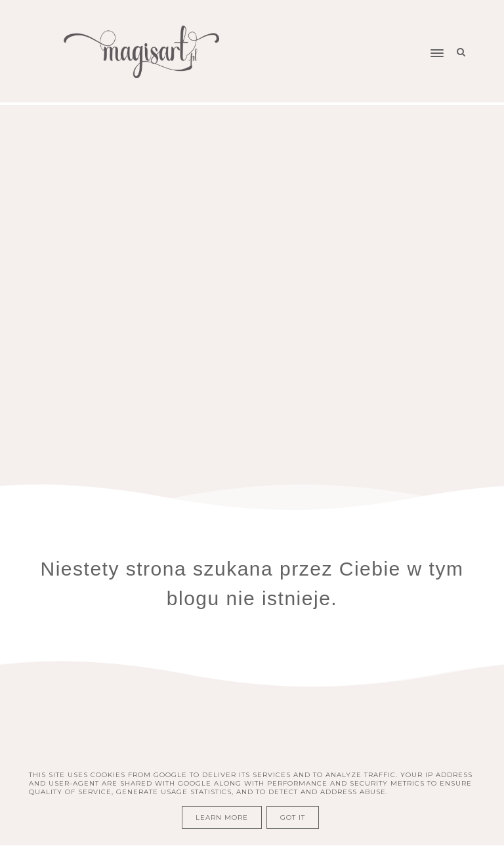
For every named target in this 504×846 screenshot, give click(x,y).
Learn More (222, 817)
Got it (293, 817)
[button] (370, 28)
